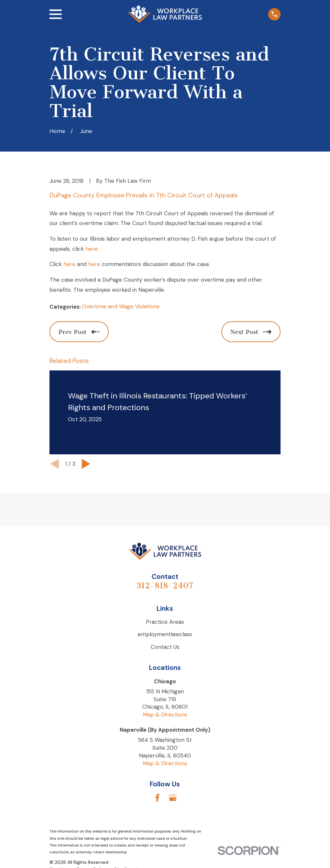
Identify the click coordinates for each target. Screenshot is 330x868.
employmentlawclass (165, 634)
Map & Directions (165, 714)
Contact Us (165, 647)
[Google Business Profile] (173, 798)
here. (92, 249)
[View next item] (86, 464)
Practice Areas (165, 622)
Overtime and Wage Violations (121, 306)
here (69, 264)
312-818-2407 (165, 586)
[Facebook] (158, 798)
